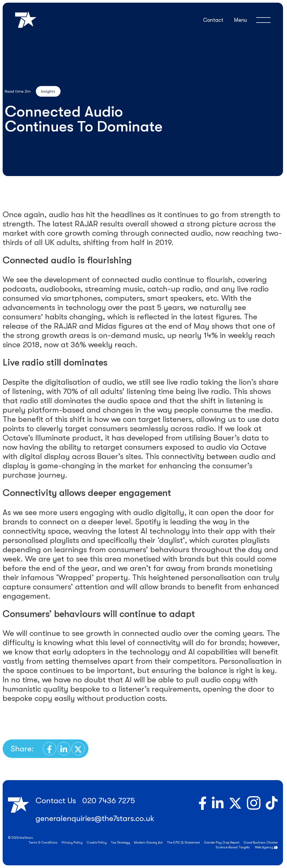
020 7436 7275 (109, 801)
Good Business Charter (261, 843)
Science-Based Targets (233, 847)
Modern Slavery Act (148, 843)
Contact (213, 20)
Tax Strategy (120, 843)
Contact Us (56, 801)
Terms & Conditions (43, 843)
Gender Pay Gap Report (222, 843)
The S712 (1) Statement (183, 843)
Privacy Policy (72, 843)
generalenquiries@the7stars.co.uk (95, 818)
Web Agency (264, 847)
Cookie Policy (97, 843)
